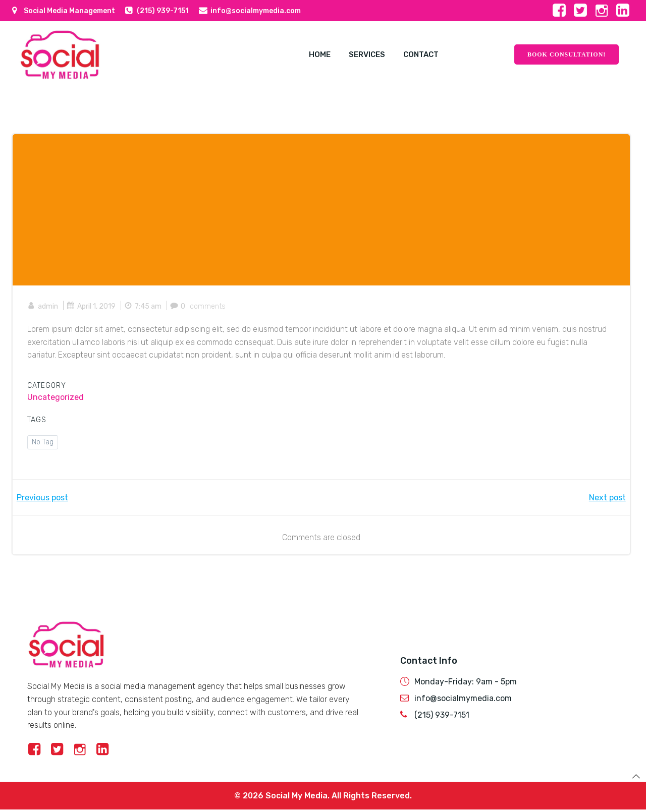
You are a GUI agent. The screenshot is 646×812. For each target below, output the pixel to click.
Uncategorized (56, 397)
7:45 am (143, 306)
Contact (416, 54)
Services (360, 54)
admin (43, 306)
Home (311, 54)
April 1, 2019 (92, 306)
